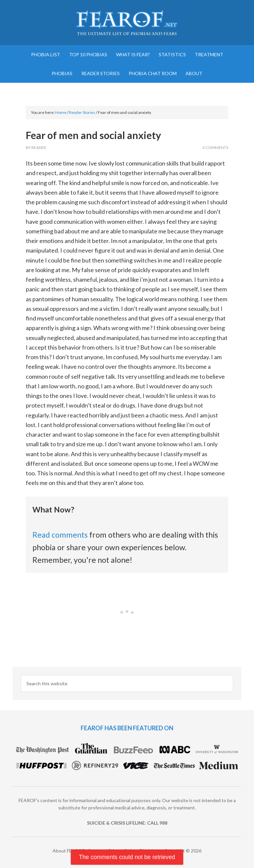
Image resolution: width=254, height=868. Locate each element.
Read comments (60, 535)
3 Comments (215, 147)
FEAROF (127, 23)
